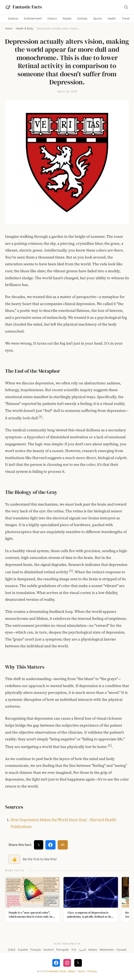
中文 (74, 950)
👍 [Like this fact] (14, 859)
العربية (82, 950)
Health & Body (25, 28)
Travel (126, 19)
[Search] (126, 7)
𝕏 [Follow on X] (78, 963)
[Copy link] (63, 845)
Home (9, 28)
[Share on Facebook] (50, 845)
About (72, 971)
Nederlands (107, 950)
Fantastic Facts (57, 971)
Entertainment (33, 19)
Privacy (92, 971)
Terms (81, 971)
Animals (82, 19)
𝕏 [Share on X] (39, 845)
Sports (97, 19)
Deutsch (49, 950)
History (52, 19)
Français (36, 950)
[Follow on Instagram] (67, 963)
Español (23, 950)
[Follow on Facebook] (56, 963)
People (67, 19)
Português (62, 950)
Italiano (93, 950)
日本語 (12, 950)
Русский (121, 950)
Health (112, 19)
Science (13, 19)
